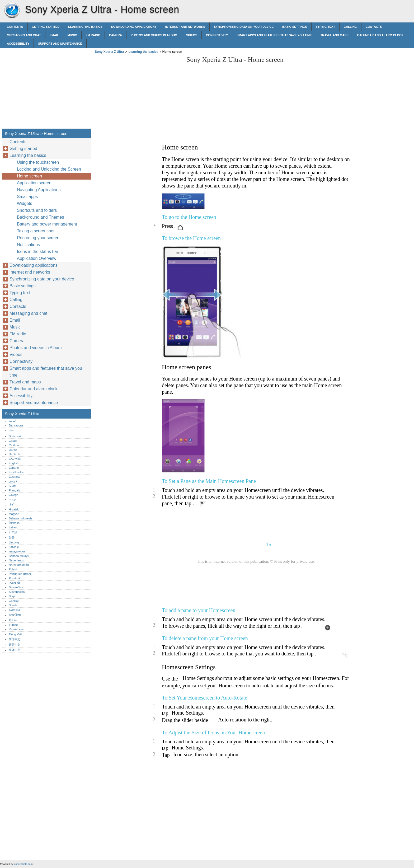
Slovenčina (16, 587)
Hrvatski (14, 509)
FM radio (93, 35)
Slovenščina (17, 592)
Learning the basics (85, 27)
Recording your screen (38, 238)
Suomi (13, 486)
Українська (16, 629)
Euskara (14, 477)
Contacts (374, 27)
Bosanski (15, 436)
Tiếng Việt (15, 634)
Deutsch (14, 454)
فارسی (13, 481)
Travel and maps (335, 35)
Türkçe (13, 625)
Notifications (28, 245)
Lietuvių (14, 542)
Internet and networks (185, 27)
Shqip (13, 596)
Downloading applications (134, 27)
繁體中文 (15, 645)
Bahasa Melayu (19, 556)
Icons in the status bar (38, 252)
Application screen (34, 183)
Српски (14, 601)
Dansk (13, 450)
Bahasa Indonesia (21, 518)
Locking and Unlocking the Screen (49, 169)
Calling (350, 27)
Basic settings (295, 27)
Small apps (27, 197)
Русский (14, 583)
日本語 (13, 532)
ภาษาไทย (15, 615)
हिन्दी (11, 505)
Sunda (13, 605)
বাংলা (12, 430)
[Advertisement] (138, 93)
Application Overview (37, 258)
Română (14, 578)
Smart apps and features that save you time (274, 35)
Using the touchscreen (38, 162)
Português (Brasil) (21, 574)
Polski (13, 569)
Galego (13, 495)
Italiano (13, 527)
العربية (13, 421)
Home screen (29, 176)
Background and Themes (40, 217)
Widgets (25, 203)
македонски (17, 551)
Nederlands (16, 560)
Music (72, 35)
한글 (12, 537)
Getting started (46, 27)
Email (54, 35)
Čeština (14, 445)
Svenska (14, 610)
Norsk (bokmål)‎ (19, 565)
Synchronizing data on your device (244, 27)
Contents (15, 27)
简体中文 (15, 639)
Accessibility (18, 44)
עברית (12, 499)
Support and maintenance (60, 44)
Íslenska (14, 523)
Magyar (14, 514)
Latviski (14, 547)
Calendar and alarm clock (380, 35)
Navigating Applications (39, 190)
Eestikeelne (16, 472)
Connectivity (217, 35)
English (14, 463)
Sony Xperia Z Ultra (12, 11)
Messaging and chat (24, 35)
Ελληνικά (15, 459)
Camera (116, 35)
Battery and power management (47, 224)
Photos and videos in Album (154, 35)
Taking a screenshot (36, 231)
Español (14, 468)
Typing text (325, 27)
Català (13, 441)
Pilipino (13, 620)
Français (14, 490)
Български (16, 425)
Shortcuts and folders (37, 210)
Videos (192, 35)
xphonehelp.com (23, 864)
